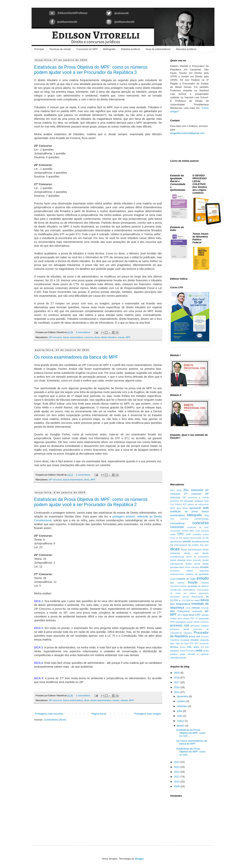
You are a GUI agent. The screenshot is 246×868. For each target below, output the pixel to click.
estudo (121, 337)
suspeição (204, 644)
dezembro (183, 696)
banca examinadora (73, 337)
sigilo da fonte (182, 644)
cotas (173, 534)
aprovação (195, 508)
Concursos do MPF (87, 49)
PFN (172, 622)
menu (188, 608)
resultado (185, 640)
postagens (181, 622)
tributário (174, 651)
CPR (188, 534)
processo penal (180, 629)
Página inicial (99, 714)
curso (206, 534)
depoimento (176, 541)
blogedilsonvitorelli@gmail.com (187, 133)
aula (206, 508)
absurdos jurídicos (194, 501)
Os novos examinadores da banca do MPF (76, 357)
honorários (175, 586)
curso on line (176, 538)
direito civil (191, 553)
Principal (39, 49)
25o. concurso (193, 490)
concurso (89, 337)
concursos (177, 527)
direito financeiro (194, 560)
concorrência (177, 523)
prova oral (195, 636)
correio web (188, 531)
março (181, 721)
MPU (180, 615)
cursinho (197, 534)
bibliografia (194, 515)
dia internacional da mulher (184, 545)
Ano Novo (182, 508)
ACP (185, 504)
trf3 (202, 647)
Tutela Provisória (187, 651)
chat (172, 519)
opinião (205, 615)
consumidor (175, 531)
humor (184, 586)
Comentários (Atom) (55, 720)
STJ (197, 643)
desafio (187, 541)
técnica (174, 647)
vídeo (183, 654)
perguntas (204, 618)
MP (207, 611)
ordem (173, 618)
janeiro (181, 726)
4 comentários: (84, 332)
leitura (205, 600)
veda (199, 650)
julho (180, 711)
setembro (183, 706)
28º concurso (55, 337)
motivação (197, 611)
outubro (182, 701)
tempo (183, 647)
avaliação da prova (184, 511)
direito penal (193, 564)
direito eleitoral (178, 560)
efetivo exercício (197, 571)
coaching (184, 519)
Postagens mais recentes (49, 714)
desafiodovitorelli (200, 541)
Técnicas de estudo (60, 49)
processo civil (180, 625)
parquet (186, 619)
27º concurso (193, 494)
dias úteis (204, 545)
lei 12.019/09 (184, 600)
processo (205, 622)
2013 (177, 767)
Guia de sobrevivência (158, 49)
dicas (97, 337)
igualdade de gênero (198, 586)
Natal (185, 615)
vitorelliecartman (178, 658)
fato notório (177, 583)
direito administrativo (101, 700)
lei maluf (195, 600)
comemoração (202, 519)
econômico (175, 571)
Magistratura (183, 604)
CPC (181, 534)
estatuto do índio (186, 579)
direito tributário (109, 337)
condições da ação (198, 527)
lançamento (197, 597)
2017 (177, 682)
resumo (195, 640)
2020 (177, 673)
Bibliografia (109, 49)
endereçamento (177, 574)
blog (207, 515)
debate (186, 538)
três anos (193, 647)
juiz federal (190, 593)
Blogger (139, 859)
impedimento (176, 590)
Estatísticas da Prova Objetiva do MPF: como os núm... (191, 733)
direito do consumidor (197, 557)
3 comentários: (84, 475)
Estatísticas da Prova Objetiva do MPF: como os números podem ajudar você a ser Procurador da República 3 (91, 70)
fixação (193, 582)
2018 (177, 678)
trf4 (207, 647)
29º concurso (190, 497)
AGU (173, 508)
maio (180, 716)
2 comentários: (84, 695)
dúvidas (204, 567)
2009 (177, 786)
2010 (177, 782)
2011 (173, 490)
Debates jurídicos (131, 49)
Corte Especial (202, 531)
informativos (189, 590)
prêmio (197, 622)
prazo (190, 622)
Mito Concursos (180, 611)
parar (180, 619)
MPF (128, 337)
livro (172, 604)
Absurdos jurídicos (186, 49)
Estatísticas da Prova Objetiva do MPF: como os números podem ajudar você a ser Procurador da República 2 (91, 502)
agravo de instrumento (198, 504)
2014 (177, 762)
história (205, 583)
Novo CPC (195, 615)
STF (192, 644)
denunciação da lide (199, 538)
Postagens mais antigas (148, 714)
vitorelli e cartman (198, 654)
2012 (177, 772)
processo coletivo (200, 626)
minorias (205, 608)
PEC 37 (194, 619)
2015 (179, 490)
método (124, 700)
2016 (177, 687)
